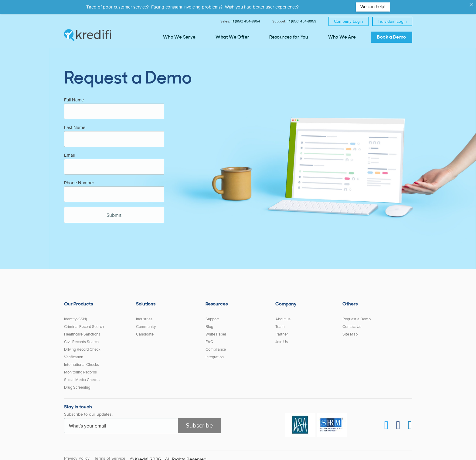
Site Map (350, 330)
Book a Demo (391, 37)
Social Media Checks (82, 376)
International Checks (82, 360)
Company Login (348, 21)
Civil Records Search (81, 338)
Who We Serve (179, 37)
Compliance (216, 345)
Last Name (75, 123)
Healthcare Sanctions (82, 330)
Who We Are (342, 37)
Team (280, 322)
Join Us (282, 338)
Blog (209, 322)
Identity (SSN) (75, 315)
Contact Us (352, 322)
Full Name (74, 96)
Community (146, 322)
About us (283, 315)
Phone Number (79, 179)
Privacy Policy (77, 454)
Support (212, 315)
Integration (215, 353)
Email (69, 151)
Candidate (145, 330)
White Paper (216, 330)
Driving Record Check (82, 345)
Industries (144, 315)
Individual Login (392, 21)
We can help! (373, 7)
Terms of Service (110, 454)
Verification (74, 353)
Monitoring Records (80, 368)
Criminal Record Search (84, 322)
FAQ (209, 338)
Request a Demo (357, 315)
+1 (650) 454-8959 (302, 21)
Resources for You (289, 37)
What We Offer (232, 37)
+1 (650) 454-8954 (246, 21)
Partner (282, 330)
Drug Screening (77, 383)
